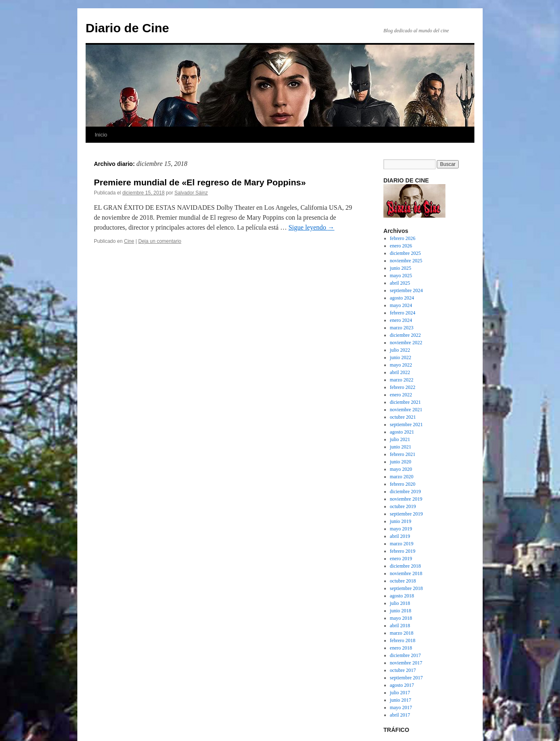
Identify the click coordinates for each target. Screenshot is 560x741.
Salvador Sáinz (191, 193)
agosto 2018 (402, 596)
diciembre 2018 (406, 566)
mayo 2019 (401, 529)
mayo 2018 (401, 618)
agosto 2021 (402, 432)
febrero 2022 (403, 387)
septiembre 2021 (407, 424)
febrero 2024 (403, 313)
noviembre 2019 (406, 499)
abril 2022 (400, 372)
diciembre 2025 (406, 253)
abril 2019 (400, 536)
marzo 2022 (402, 380)
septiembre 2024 (407, 290)
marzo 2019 (402, 544)
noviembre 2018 (406, 573)
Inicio (101, 135)
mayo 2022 (401, 365)
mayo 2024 (401, 305)
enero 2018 (401, 648)
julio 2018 (400, 603)
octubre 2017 (403, 670)
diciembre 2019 (406, 492)
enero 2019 (401, 559)
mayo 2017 (401, 707)
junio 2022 (401, 357)
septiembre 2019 (407, 514)
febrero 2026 (403, 238)
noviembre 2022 (406, 343)
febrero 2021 (403, 454)
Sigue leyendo (311, 227)
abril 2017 (400, 715)
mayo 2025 (401, 276)
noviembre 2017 (406, 663)
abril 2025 (400, 283)
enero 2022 (401, 395)
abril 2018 (400, 626)
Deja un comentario (160, 241)
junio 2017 (401, 700)
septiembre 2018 (407, 588)
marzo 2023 (402, 328)
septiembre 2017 (407, 678)
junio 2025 (401, 268)
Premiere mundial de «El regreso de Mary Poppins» (200, 182)
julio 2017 (400, 693)
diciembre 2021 (406, 402)
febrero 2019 (403, 551)
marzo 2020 (402, 477)
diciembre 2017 (406, 655)
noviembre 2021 (406, 410)
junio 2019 (401, 521)
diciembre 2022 (406, 335)
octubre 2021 (403, 417)
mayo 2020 (401, 469)
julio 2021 (400, 439)
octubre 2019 (403, 506)
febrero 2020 (403, 484)
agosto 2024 (402, 298)
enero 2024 (401, 320)
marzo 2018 (402, 633)
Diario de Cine (127, 28)
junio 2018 (401, 611)
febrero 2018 (403, 640)
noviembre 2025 (406, 261)
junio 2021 (401, 447)
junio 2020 (401, 462)
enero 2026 (401, 246)
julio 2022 (400, 350)
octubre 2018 (403, 581)
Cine (129, 241)
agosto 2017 (402, 685)
